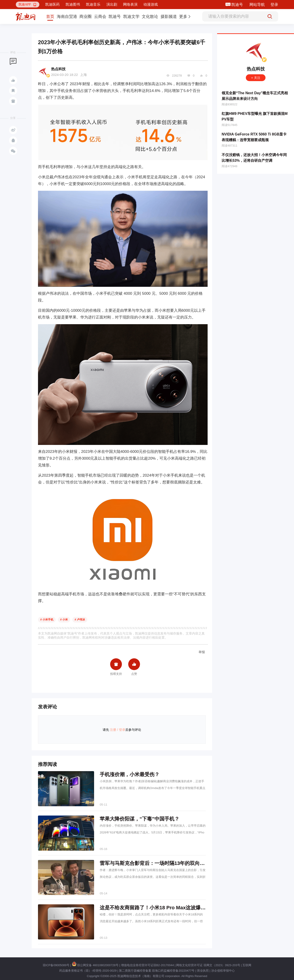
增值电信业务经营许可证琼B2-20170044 (147, 965)
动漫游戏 (151, 4)
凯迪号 (238, 5)
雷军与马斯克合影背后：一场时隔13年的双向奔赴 (155, 863)
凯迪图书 (73, 4)
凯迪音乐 (93, 4)
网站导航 (257, 5)
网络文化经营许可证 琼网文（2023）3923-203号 (208, 965)
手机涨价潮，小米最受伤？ (130, 774)
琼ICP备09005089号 (56, 965)
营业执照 (203, 971)
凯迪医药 (52, 4)
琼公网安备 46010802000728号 (95, 965)
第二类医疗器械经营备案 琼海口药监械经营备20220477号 (157, 971)
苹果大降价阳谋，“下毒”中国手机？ (140, 819)
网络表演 (130, 4)
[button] (28, 5)
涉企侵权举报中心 (223, 971)
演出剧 (112, 4)
